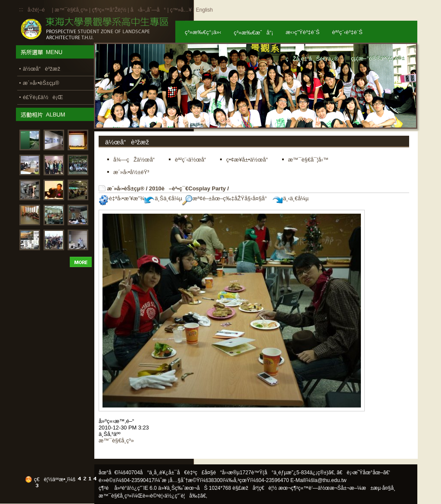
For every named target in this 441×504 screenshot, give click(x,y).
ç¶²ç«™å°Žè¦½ (109, 10)
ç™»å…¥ (181, 10)
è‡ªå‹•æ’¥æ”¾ (121, 198)
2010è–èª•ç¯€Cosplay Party (187, 188)
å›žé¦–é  (39, 10)
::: (21, 9)
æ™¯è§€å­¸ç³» (72, 10)
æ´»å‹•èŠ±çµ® (126, 188)
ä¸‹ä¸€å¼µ (290, 198)
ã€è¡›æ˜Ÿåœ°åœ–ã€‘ (363, 473)
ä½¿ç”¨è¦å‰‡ (182, 496)
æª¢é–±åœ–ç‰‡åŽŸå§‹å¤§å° (227, 198)
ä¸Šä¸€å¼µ (163, 198)
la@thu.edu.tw (330, 480)
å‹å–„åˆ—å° (148, 10)
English (204, 10)
